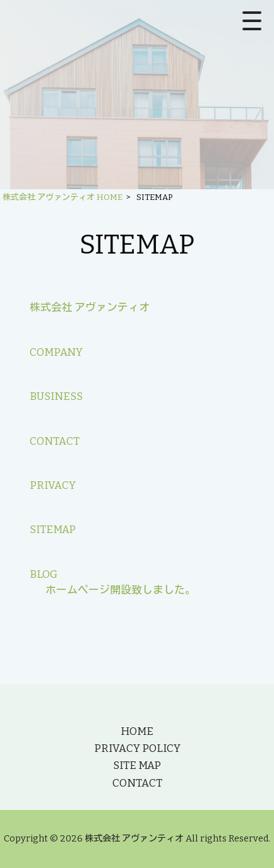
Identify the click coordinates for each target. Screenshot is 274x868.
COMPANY (56, 352)
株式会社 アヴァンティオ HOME (63, 197)
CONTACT (55, 441)
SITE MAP (137, 765)
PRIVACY (53, 485)
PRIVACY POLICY (137, 748)
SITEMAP (53, 529)
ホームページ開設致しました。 (121, 590)
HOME (137, 731)
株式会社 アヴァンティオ (90, 307)
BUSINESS (56, 396)
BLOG (44, 574)
